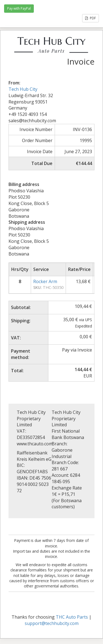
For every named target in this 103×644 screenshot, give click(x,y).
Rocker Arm (45, 281)
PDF (91, 18)
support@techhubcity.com (52, 623)
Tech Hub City (23, 89)
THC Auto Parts (72, 617)
